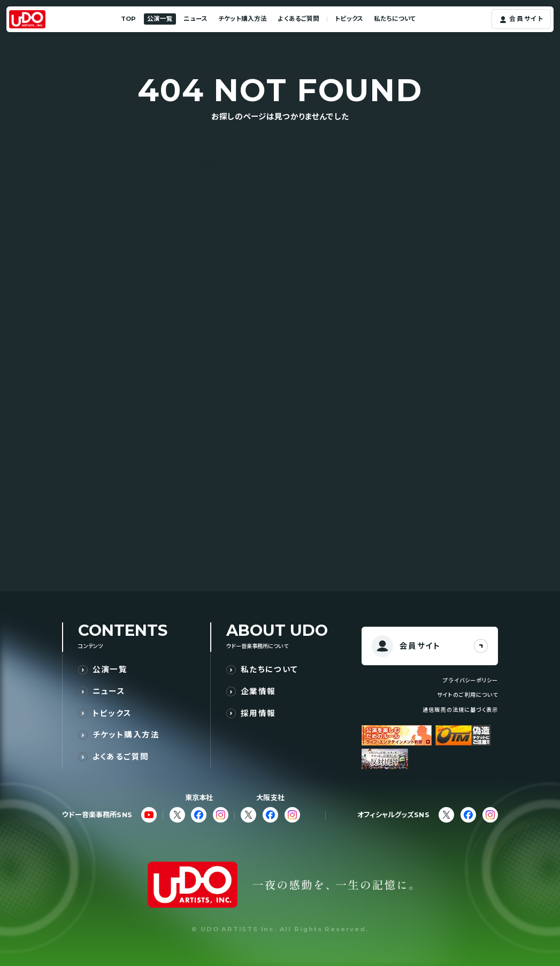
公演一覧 (160, 19)
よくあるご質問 (298, 19)
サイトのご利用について (467, 695)
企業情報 (258, 691)
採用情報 (258, 713)
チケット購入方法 (243, 19)
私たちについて (395, 19)
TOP (128, 19)
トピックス (349, 19)
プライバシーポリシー (470, 680)
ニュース (195, 19)
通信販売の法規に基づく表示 (460, 710)
